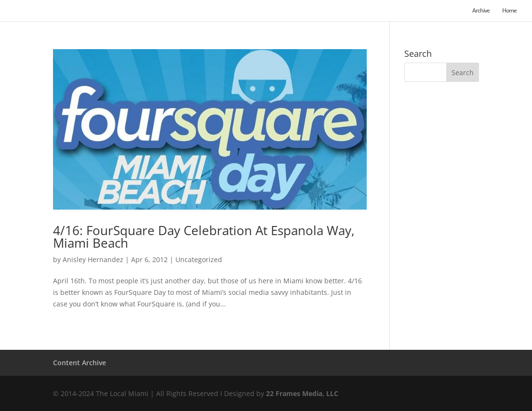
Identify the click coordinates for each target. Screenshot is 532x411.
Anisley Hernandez (93, 259)
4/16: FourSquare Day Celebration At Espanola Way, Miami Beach (204, 237)
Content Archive (80, 363)
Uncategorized (199, 259)
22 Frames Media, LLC (302, 393)
